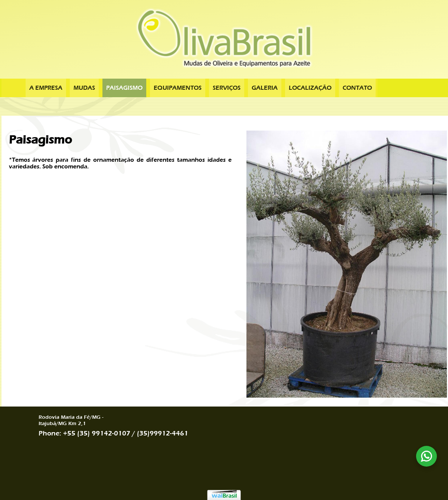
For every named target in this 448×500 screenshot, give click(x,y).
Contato (357, 88)
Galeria (265, 88)
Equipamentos (178, 88)
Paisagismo (124, 88)
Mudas (84, 88)
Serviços (227, 88)
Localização (310, 88)
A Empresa (46, 88)
